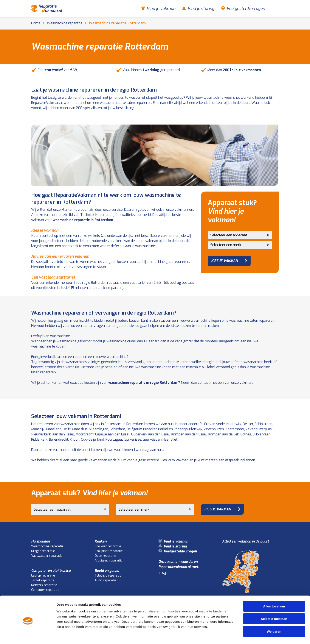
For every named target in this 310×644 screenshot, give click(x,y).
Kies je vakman (225, 261)
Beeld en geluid (107, 571)
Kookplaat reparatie (109, 551)
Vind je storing (201, 9)
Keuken (101, 541)
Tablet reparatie (43, 580)
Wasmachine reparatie (47, 546)
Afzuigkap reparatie (109, 561)
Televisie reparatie (108, 576)
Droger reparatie (43, 551)
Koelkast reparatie (108, 546)
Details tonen (233, 635)
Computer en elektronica (51, 571)
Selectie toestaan (274, 604)
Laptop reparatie (43, 576)
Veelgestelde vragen (246, 9)
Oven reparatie (105, 556)
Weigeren (274, 617)
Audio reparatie (106, 580)
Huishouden (40, 541)
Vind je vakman (161, 9)
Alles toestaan (274, 591)
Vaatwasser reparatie (47, 556)
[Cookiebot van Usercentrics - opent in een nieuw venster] (28, 636)
